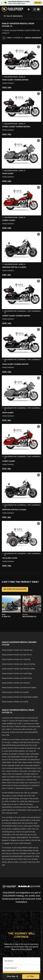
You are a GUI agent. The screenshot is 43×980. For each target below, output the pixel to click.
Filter (31, 977)
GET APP (38, 3)
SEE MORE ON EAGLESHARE (15, 589)
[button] (21, 67)
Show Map (12, 977)
